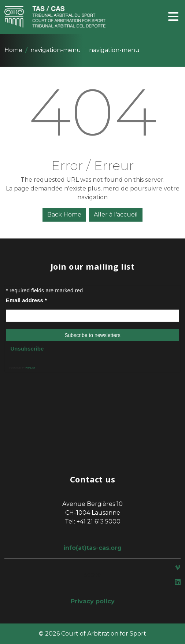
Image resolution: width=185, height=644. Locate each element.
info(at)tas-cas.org (92, 548)
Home (13, 50)
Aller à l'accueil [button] (116, 214)
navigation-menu (56, 50)
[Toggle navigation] (173, 17)
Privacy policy (93, 601)
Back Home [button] (64, 214)
